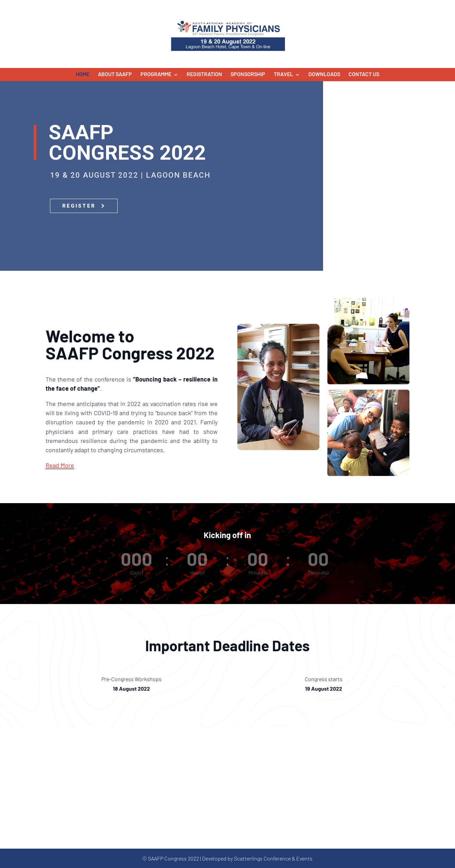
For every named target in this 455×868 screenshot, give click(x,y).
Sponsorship (248, 74)
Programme (156, 74)
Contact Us (364, 74)
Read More (60, 465)
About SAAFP (115, 74)
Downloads (324, 74)
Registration (204, 74)
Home (83, 74)
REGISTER (84, 206)
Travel (283, 74)
